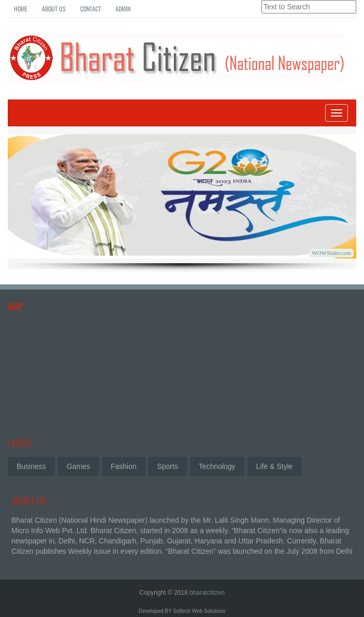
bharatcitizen (207, 593)
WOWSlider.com (331, 253)
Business (31, 465)
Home (21, 9)
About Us (54, 9)
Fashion (124, 465)
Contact (91, 9)
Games (78, 465)
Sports (167, 465)
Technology (217, 465)
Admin (123, 9)
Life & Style (275, 465)
